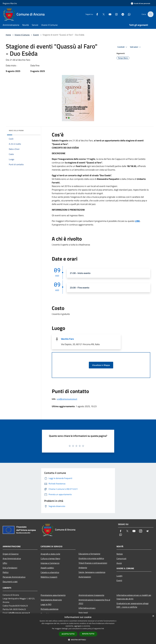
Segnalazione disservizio (51, 600)
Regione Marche (10, 3)
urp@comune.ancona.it (67, 399)
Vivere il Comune (22, 35)
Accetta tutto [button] (68, 634)
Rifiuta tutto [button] (88, 634)
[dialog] (78, 629)
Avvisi (119, 563)
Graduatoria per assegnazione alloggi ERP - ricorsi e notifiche (133, 605)
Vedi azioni (136, 47)
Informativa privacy (87, 608)
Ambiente (83, 568)
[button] (78, 640)
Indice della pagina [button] (16, 130)
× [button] (153, 616)
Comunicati (121, 558)
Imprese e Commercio (50, 563)
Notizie (120, 554)
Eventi (36, 35)
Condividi (123, 47)
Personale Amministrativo (14, 577)
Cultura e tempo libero (50, 558)
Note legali (83, 613)
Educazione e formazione (89, 554)
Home (8, 35)
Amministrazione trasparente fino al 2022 (94, 602)
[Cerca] (150, 14)
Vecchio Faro (67, 339)
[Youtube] (108, 14)
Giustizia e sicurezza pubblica (91, 558)
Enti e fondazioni (10, 568)
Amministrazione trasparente (91, 595)
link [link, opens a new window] (103, 629)
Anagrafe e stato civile (50, 554)
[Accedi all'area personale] (140, 3)
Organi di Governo (11, 554)
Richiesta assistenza (49, 609)
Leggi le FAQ (46, 604)
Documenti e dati (10, 582)
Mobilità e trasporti (49, 577)
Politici (6, 572)
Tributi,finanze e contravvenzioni (93, 563)
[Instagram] (115, 14)
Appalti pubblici (47, 568)
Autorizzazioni (85, 577)
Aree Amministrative (12, 558)
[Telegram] (121, 14)
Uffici (5, 563)
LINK (137, 221)
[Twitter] (102, 14)
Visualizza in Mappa (101, 365)
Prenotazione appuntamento (53, 595)
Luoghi (119, 576)
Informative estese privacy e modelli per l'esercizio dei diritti (134, 597)
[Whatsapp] (128, 14)
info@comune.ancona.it (19, 613)
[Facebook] (95, 14)
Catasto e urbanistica (50, 572)
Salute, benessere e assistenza (92, 572)
